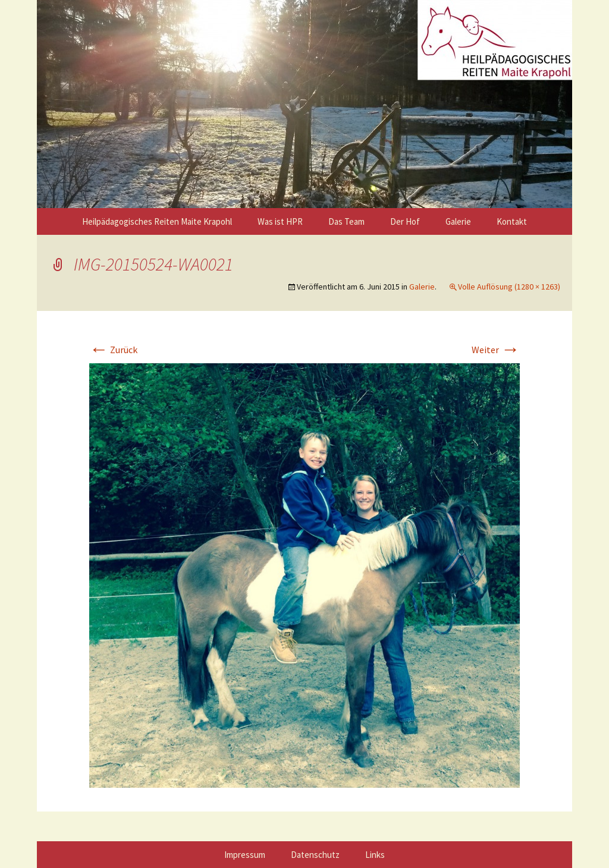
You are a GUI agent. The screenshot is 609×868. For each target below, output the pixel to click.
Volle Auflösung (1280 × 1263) (509, 287)
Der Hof (405, 221)
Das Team (346, 221)
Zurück (113, 350)
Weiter (496, 350)
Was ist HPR (280, 221)
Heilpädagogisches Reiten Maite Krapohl (157, 221)
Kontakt (512, 221)
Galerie (458, 221)
